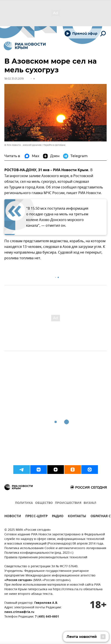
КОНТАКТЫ (77, 517)
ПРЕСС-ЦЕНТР (36, 517)
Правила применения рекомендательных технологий (46, 558)
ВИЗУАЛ (90, 503)
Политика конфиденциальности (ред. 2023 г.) (39, 553)
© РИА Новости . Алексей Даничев (23, 145)
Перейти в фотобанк (54, 145)
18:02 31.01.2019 (14, 79)
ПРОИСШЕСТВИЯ (68, 503)
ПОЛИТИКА (24, 503)
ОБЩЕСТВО (44, 503)
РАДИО (58, 517)
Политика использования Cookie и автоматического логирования (55, 548)
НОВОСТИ (13, 517)
